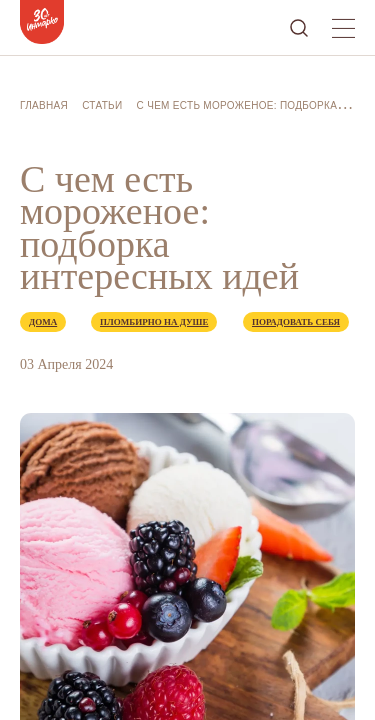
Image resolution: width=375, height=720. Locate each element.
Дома (43, 322)
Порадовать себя (296, 322)
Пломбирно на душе (154, 322)
